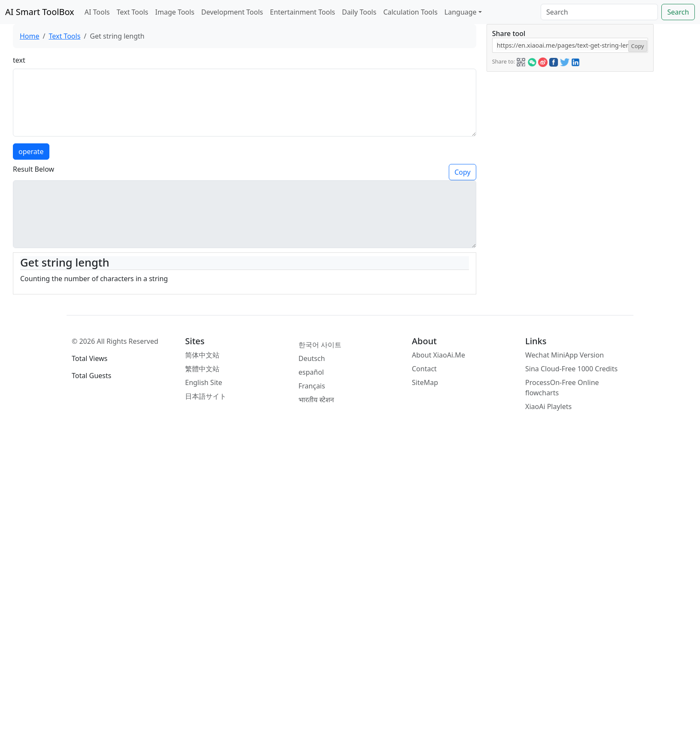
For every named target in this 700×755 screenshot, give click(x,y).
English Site (204, 382)
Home (30, 36)
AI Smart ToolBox (40, 12)
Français (312, 386)
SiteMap (425, 382)
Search (678, 12)
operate (31, 152)
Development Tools (232, 12)
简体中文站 (202, 355)
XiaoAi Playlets (548, 406)
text (19, 60)
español (311, 372)
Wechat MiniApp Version (565, 355)
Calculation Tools (410, 12)
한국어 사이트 (320, 345)
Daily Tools (359, 12)
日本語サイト (206, 396)
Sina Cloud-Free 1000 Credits (571, 369)
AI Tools (97, 12)
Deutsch (312, 358)
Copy (462, 172)
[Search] (599, 12)
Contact (424, 369)
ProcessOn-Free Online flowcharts (562, 388)
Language (461, 12)
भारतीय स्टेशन (316, 400)
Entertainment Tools (303, 12)
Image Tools (175, 12)
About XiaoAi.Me (438, 355)
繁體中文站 (202, 369)
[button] (521, 61)
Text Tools (132, 12)
